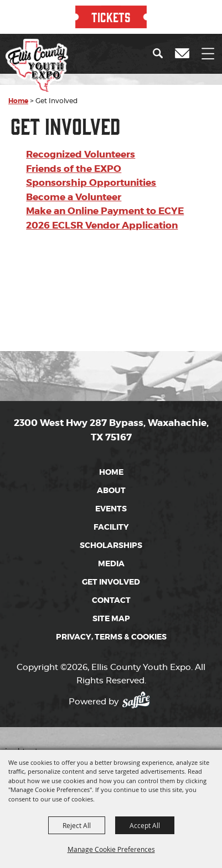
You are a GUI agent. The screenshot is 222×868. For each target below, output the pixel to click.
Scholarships (111, 545)
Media (111, 564)
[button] (160, 53)
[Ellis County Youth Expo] (37, 67)
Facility (111, 527)
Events (111, 509)
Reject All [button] (77, 825)
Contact (111, 600)
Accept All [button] (145, 825)
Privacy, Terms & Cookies (111, 637)
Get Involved (111, 582)
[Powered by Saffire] (139, 698)
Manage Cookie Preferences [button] (111, 849)
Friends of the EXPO (74, 169)
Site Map (111, 618)
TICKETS (111, 17)
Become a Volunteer (74, 197)
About (111, 490)
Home (18, 101)
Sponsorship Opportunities (91, 182)
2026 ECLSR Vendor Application (102, 225)
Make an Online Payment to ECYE (105, 211)
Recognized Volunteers (81, 154)
